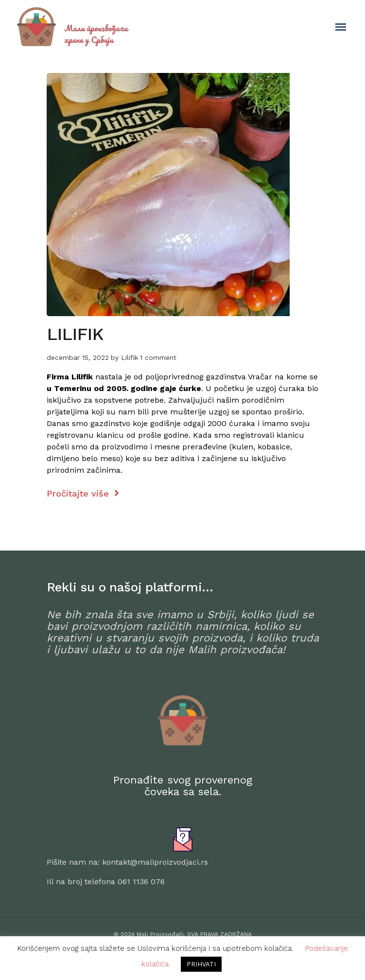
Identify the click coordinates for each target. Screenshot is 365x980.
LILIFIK (75, 334)
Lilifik (130, 357)
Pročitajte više (83, 493)
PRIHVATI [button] (201, 964)
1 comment (158, 357)
